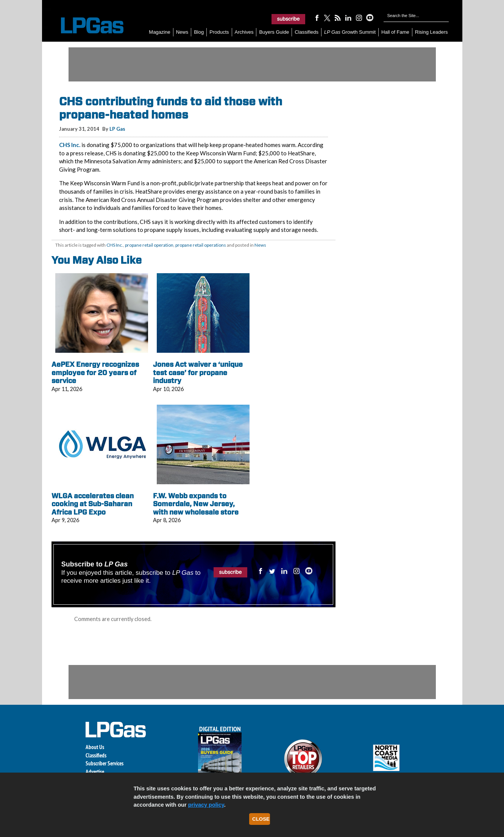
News (182, 32)
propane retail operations (201, 245)
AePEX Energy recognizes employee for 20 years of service (95, 372)
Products (219, 32)
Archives (244, 32)
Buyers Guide (274, 32)
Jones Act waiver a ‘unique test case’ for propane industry (198, 372)
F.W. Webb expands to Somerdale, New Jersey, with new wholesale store (196, 504)
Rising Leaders (431, 32)
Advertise (95, 772)
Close (261, 819)
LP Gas (117, 129)
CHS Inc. (70, 145)
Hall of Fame (395, 32)
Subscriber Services (105, 763)
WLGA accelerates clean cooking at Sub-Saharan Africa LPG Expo (93, 504)
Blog (199, 32)
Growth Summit (350, 32)
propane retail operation (149, 245)
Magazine (159, 32)
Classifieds (307, 32)
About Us (95, 747)
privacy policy (206, 805)
